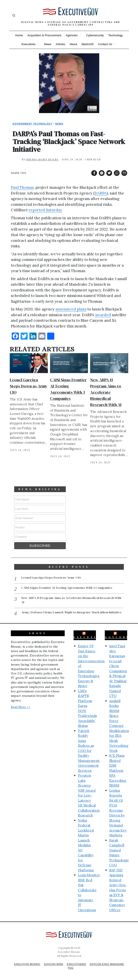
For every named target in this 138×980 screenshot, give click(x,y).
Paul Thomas (22, 187)
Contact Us (105, 44)
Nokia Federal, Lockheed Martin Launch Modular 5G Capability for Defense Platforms (86, 845)
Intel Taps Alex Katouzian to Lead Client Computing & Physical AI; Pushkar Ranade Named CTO (118, 670)
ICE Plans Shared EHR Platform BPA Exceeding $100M (118, 770)
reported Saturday (45, 210)
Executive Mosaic (25, 963)
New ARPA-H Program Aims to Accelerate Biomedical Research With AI (106, 392)
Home (19, 35)
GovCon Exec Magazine (108, 963)
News (48, 44)
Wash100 (87, 44)
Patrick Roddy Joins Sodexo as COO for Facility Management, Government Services (89, 750)
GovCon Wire (53, 963)
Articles (61, 44)
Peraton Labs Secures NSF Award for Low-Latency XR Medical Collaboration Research (89, 795)
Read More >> (21, 706)
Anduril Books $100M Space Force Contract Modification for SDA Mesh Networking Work (119, 725)
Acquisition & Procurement (44, 35)
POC (71, 967)
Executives (28, 44)
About (73, 44)
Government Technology (33, 124)
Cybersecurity (95, 35)
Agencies (72, 35)
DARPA (101, 193)
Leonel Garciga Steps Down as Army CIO (29, 386)
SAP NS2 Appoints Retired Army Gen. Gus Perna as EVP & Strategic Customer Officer (118, 889)
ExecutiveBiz (93, 637)
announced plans (71, 309)
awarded (103, 315)
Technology (116, 35)
